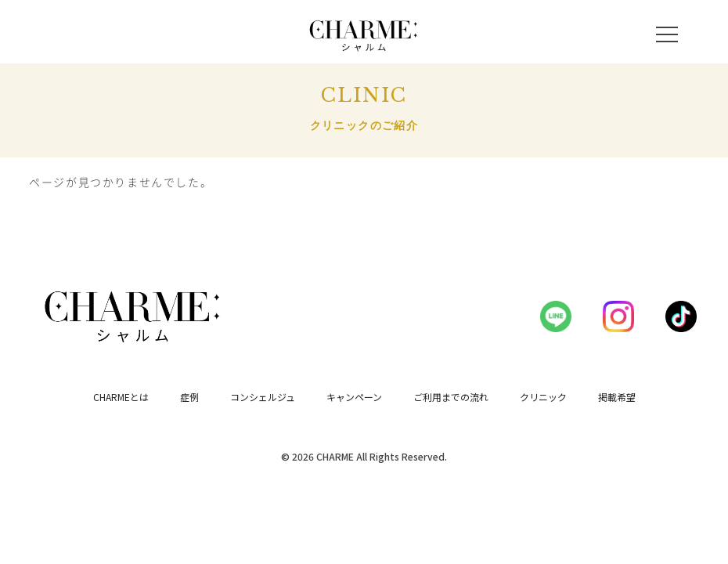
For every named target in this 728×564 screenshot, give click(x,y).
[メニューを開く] (667, 34)
